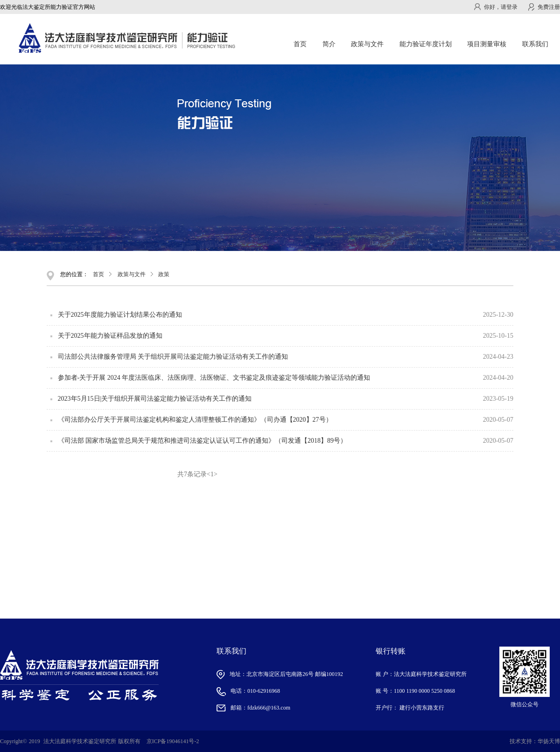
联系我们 (535, 44)
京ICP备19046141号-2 (173, 741)
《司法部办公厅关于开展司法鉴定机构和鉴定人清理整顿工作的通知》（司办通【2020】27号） (195, 420)
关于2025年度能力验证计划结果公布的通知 (120, 315)
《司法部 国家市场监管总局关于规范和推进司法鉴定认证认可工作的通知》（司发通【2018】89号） (203, 441)
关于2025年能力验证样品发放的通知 (110, 336)
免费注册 (544, 7)
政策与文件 (132, 274)
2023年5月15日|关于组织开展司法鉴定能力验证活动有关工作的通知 (155, 399)
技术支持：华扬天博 (535, 741)
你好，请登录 (496, 7)
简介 (329, 44)
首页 (300, 44)
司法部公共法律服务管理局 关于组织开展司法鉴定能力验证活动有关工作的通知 (173, 357)
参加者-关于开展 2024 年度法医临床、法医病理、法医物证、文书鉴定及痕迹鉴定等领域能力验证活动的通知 (214, 378)
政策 (164, 274)
